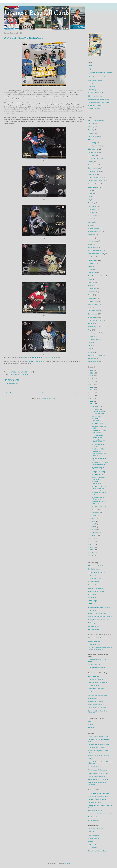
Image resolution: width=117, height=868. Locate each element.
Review (90, 295)
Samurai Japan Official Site (97, 776)
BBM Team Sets (93, 149)
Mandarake (92, 692)
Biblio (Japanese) (94, 676)
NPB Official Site (93, 767)
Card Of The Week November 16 (98, 468)
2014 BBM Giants (97, 474)
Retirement (92, 292)
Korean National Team (95, 231)
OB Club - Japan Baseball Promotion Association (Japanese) (100, 648)
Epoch (90, 193)
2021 (92, 384)
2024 (92, 376)
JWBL (90, 225)
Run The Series (93, 301)
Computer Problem (94, 184)
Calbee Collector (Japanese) (97, 799)
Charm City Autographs (95, 829)
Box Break (91, 155)
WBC (90, 349)
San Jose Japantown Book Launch (98, 441)
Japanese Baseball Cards (37, 13)
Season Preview (93, 311)
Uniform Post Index (94, 109)
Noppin (90, 724)
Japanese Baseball (94, 585)
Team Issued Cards (94, 327)
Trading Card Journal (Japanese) (99, 620)
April (94, 527)
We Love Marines (94, 626)
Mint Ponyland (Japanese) (96, 705)
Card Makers (92, 86)
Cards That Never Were (96, 178)
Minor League (92, 241)
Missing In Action (93, 247)
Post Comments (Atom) (48, 398)
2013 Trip (91, 124)
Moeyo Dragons (93, 601)
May (94, 524)
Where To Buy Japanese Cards (98, 77)
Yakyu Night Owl (93, 629)
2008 (92, 553)
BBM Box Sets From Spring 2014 (98, 478)
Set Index (91, 83)
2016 (92, 398)
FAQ (89, 69)
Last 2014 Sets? (97, 416)
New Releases (93, 260)
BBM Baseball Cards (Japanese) (99, 638)
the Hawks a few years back (35, 362)
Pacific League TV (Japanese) (98, 770)
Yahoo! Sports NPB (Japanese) (98, 780)
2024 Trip (91, 130)
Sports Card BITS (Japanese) (98, 708)
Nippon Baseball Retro (95, 811)
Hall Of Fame (92, 216)
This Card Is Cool (94, 817)
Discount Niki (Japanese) (96, 689)
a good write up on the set (47, 358)
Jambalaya (26, 358)
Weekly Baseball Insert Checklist (99, 99)
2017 (92, 396)
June (94, 521)
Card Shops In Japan (95, 80)
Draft (90, 190)
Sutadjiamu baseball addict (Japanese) (101, 814)
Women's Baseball (94, 362)
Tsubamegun (92, 623)
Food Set (91, 203)
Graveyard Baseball (94, 579)
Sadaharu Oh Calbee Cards (97, 613)
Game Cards (92, 209)
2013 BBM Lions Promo (99, 506)
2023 (92, 379)
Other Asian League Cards (97, 276)
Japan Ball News (93, 582)
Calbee (90, 162)
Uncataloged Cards (94, 333)
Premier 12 (92, 285)
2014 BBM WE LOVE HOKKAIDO (99, 503)
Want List (91, 112)
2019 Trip (91, 127)
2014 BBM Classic (97, 423)
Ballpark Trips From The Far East (99, 736)
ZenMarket (91, 728)
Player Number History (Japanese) (99, 773)
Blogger (68, 864)
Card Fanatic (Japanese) (96, 679)
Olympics (91, 269)
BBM (11, 374)
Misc (90, 244)
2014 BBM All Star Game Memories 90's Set (100, 464)
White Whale (92, 358)
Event (90, 197)
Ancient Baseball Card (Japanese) (99, 793)
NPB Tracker (92, 604)
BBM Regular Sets (94, 146)
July (94, 518)
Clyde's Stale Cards (94, 803)
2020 (92, 387)
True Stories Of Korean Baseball (98, 851)
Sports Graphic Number (96, 320)
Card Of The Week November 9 (98, 483)
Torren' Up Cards (93, 820)
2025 (92, 373)
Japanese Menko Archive (96, 588)
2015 (92, 401)
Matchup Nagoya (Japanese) (97, 695)
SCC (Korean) (93, 848)
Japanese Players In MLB (96, 93)
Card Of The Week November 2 (98, 498)
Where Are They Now (95, 355)
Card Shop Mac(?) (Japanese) (98, 682)
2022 (92, 381)
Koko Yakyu (92, 594)
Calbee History (93, 165)
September (96, 513)
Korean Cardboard (94, 838)
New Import (92, 257)
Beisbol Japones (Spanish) (97, 572)
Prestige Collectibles (95, 664)
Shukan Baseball (93, 317)
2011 (92, 544)
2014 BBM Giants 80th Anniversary (99, 432)
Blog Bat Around (93, 152)
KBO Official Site (93, 835)
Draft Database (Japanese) (97, 747)
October (95, 510)
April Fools (91, 133)
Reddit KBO (92, 845)
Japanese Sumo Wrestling (96, 591)
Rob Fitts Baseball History (96, 667)
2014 (92, 404)
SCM (90, 308)
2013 (92, 539)
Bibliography (92, 90)
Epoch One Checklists (95, 106)
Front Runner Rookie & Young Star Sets (99, 412)
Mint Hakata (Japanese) (96, 701)
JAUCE (90, 721)
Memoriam (91, 238)
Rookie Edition (93, 298)
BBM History (92, 143)
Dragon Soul (92, 575)
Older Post (79, 393)
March (94, 530)
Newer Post (9, 393)
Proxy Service (92, 289)
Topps (90, 330)
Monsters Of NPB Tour (95, 251)
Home (44, 393)
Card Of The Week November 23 (98, 436)
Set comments (25, 374)
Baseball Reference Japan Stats (98, 744)
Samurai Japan (93, 304)
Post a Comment (12, 384)
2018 (92, 393)
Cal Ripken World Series (96, 159)
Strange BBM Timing (98, 472)
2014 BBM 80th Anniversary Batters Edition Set (99, 454)
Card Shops (92, 174)
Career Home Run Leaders (97, 181)
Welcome (91, 352)
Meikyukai (91, 759)
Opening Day (92, 273)
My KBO (91, 841)
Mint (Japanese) (93, 698)
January (95, 535)
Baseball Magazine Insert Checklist (99, 102)
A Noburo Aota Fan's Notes (97, 566)
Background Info (93, 136)
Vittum (90, 346)
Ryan (34, 358)
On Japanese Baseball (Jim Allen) (99, 607)
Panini (90, 279)
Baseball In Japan (94, 569)
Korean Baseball (93, 228)
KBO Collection (93, 832)
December (96, 406)
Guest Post (92, 212)
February (95, 532)
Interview (91, 222)
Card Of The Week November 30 (98, 420)
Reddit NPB (92, 610)
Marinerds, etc (93, 598)
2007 (92, 556)
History (90, 219)
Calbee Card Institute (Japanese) (99, 796)
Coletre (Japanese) (94, 686)
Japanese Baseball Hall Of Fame (99, 756)
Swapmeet (91, 324)
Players (90, 282)
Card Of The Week (94, 171)
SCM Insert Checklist (95, 96)
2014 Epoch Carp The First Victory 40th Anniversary (99, 488)
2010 (92, 547)
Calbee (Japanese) (94, 641)
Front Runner (92, 206)
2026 (92, 370)
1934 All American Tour (95, 121)
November (96, 409)
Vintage (90, 342)
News (90, 266)
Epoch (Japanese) (94, 644)
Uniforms (91, 336)
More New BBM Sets (98, 449)
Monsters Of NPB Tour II (96, 254)
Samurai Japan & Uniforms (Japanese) (101, 617)
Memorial (91, 235)
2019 (92, 390)
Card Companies (93, 168)
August (94, 516)
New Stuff (16, 374)
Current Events (93, 187)
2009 (92, 550)
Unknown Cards (93, 339)
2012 (92, 541)
